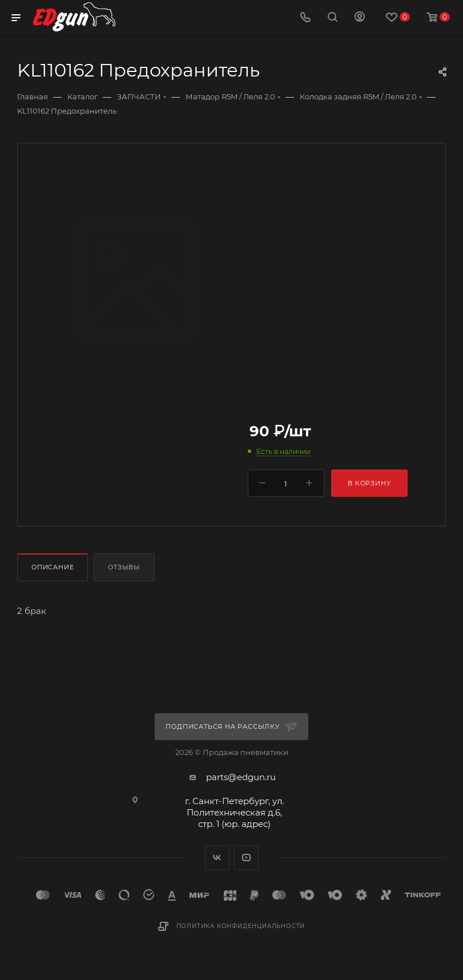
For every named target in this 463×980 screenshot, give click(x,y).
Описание (53, 567)
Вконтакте (217, 857)
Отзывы (124, 567)
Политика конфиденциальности (241, 926)
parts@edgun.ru (241, 777)
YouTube (246, 857)
